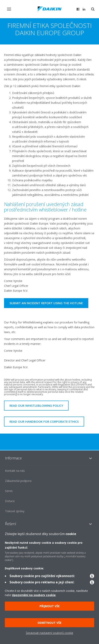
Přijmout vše (50, 606)
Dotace (10, 501)
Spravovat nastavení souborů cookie (49, 633)
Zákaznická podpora (18, 481)
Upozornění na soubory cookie (34, 595)
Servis (9, 491)
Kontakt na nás (15, 471)
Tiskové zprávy (15, 511)
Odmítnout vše (49, 623)
